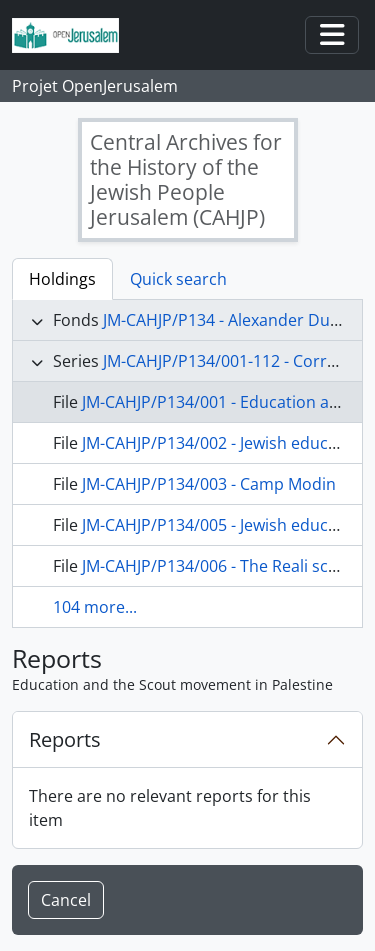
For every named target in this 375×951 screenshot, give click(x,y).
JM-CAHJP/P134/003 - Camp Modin (209, 484)
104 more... (95, 607)
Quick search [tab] (178, 279)
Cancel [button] (66, 900)
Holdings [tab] (62, 279)
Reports (65, 739)
